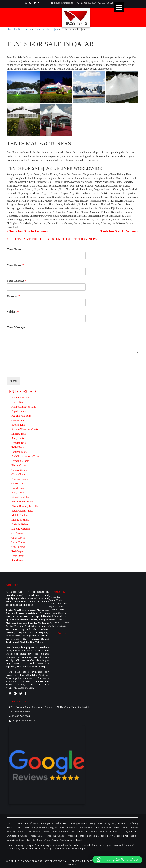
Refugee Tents (19, 452)
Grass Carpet (18, 547)
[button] (117, 860)
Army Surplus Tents (116, 823)
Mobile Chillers (20, 515)
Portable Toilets (20, 524)
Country (13, 296)
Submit (14, 381)
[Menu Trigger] (119, 7)
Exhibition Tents (16, 840)
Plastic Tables (121, 827)
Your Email (15, 265)
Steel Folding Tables (22, 511)
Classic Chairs (19, 484)
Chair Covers (18, 538)
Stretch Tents (18, 425)
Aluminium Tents (21, 398)
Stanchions (17, 560)
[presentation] (35, 371)
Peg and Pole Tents (21, 416)
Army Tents (18, 438)
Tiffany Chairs (19, 470)
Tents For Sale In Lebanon (28, 231)
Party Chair (38, 836)
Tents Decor (18, 556)
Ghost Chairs (18, 475)
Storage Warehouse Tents (25, 429)
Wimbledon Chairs (21, 497)
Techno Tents (51, 840)
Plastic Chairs (19, 465)
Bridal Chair (18, 488)
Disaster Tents (19, 443)
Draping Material (21, 529)
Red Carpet (17, 551)
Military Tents (19, 434)
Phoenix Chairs (20, 479)
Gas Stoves (17, 533)
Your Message (17, 327)
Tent (78, 840)
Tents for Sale (34, 840)
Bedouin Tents (56, 610)
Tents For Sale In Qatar (46, 29)
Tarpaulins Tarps (20, 461)
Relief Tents (18, 447)
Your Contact (17, 281)
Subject (13, 312)
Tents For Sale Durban (20, 29)
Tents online (67, 840)
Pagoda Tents (19, 411)
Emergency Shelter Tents (55, 823)
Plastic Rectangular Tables (25, 506)
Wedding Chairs (56, 836)
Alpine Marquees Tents (24, 407)
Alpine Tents (56, 597)
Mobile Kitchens (20, 520)
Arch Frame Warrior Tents (25, 456)
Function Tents (96, 836)
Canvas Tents (19, 420)
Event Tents (130, 836)
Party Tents (114, 836)
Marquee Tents (40, 827)
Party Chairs (18, 493)
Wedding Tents (76, 836)
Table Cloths (18, 542)
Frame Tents (18, 402)
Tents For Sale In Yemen (118, 231)
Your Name (15, 249)
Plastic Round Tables (23, 502)
